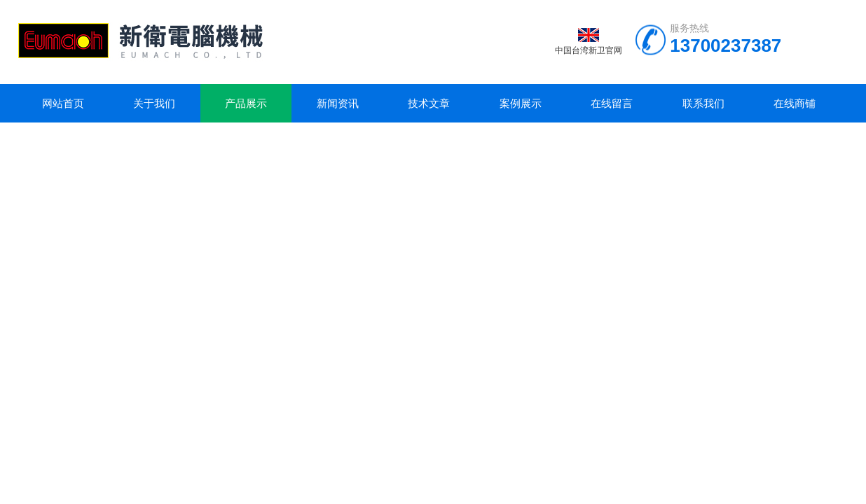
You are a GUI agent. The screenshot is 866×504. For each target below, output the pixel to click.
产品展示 (246, 103)
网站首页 (63, 103)
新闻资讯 (338, 103)
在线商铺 (795, 103)
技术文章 (429, 103)
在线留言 (612, 103)
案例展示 (521, 103)
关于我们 (154, 103)
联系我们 (703, 103)
